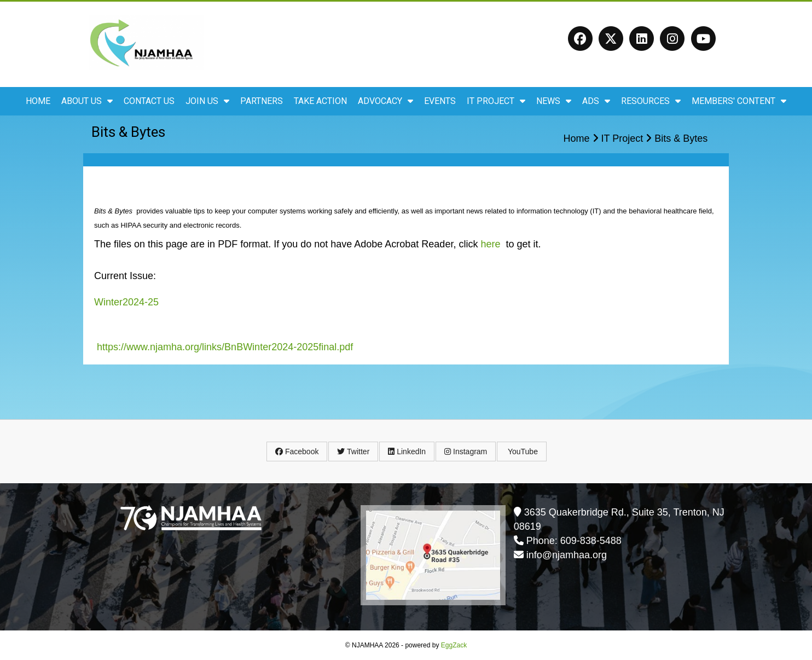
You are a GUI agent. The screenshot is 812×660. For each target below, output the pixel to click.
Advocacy (385, 101)
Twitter (353, 451)
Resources (651, 101)
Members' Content (739, 101)
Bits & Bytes (681, 138)
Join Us (207, 101)
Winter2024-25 (126, 302)
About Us (87, 101)
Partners (262, 101)
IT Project (496, 101)
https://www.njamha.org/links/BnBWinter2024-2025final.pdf (225, 347)
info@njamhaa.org (567, 555)
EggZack (454, 645)
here (490, 244)
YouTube (522, 451)
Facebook (297, 451)
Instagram (466, 451)
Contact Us (149, 101)
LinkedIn (407, 451)
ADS (596, 101)
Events (440, 101)
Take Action (320, 101)
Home (38, 101)
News (554, 101)
